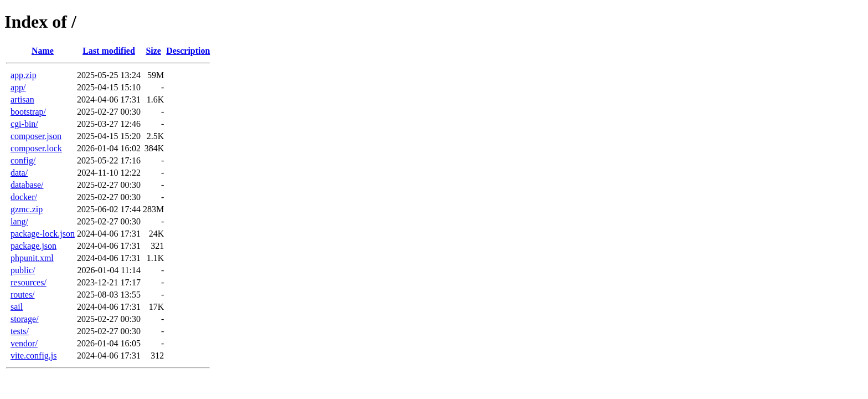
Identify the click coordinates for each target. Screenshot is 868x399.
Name (43, 51)
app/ (18, 87)
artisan (22, 99)
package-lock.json (43, 234)
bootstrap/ (28, 112)
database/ (27, 185)
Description (188, 51)
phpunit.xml (32, 258)
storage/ (25, 319)
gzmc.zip (27, 209)
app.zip (24, 75)
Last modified (109, 51)
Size (153, 51)
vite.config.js (34, 355)
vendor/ (24, 343)
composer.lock (36, 148)
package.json (33, 246)
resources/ (29, 282)
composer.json (36, 136)
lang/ (19, 221)
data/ (19, 173)
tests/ (20, 331)
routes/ (23, 295)
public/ (23, 270)
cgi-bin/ (24, 124)
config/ (23, 160)
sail (17, 307)
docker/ (24, 197)
